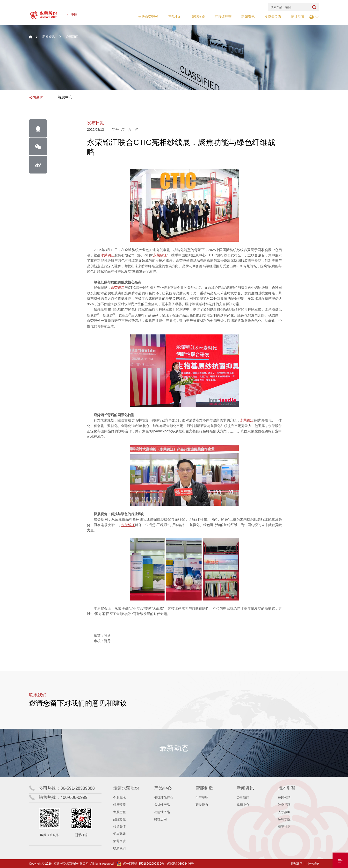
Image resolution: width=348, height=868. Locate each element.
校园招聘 (284, 798)
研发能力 (202, 805)
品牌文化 (119, 819)
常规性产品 (162, 805)
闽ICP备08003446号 (180, 864)
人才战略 (284, 812)
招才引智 (298, 17)
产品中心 (175, 17)
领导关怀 (119, 827)
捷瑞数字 (297, 864)
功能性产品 (162, 812)
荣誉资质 (119, 841)
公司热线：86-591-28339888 (67, 788)
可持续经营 (223, 17)
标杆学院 (284, 819)
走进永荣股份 (148, 17)
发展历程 (119, 812)
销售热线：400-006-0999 (63, 797)
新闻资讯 (248, 17)
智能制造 (198, 17)
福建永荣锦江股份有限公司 (71, 864)
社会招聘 (284, 805)
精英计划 (284, 827)
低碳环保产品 (164, 798)
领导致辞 (119, 805)
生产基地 (202, 798)
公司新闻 (36, 97)
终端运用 (160, 819)
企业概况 (119, 798)
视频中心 (65, 97)
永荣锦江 (108, 255)
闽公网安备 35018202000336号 (140, 864)
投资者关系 (273, 17)
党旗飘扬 (119, 834)
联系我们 (119, 848)
